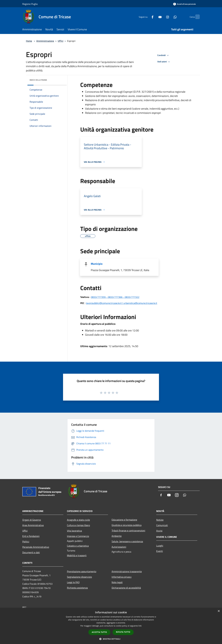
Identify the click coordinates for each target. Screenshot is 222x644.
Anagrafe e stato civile (78, 520)
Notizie (160, 520)
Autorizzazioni (119, 547)
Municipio (97, 264)
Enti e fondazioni (31, 536)
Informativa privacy (122, 577)
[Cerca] (196, 17)
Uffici (61, 41)
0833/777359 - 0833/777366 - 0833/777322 (115, 297)
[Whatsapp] (169, 17)
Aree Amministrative (33, 525)
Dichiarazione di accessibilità (126, 588)
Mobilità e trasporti (77, 555)
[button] (111, 639)
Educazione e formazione (124, 520)
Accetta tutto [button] (99, 632)
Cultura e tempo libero (78, 525)
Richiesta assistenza (77, 588)
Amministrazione (45, 41)
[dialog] (111, 626)
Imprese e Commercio (78, 536)
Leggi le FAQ (73, 582)
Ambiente (117, 536)
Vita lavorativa (74, 531)
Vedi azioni (164, 62)
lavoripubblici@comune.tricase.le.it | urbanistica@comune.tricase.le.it (122, 303)
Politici (26, 542)
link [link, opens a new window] (140, 626)
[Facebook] (147, 17)
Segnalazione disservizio (79, 577)
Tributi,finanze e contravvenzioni (128, 531)
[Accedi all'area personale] (184, 4)
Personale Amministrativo (36, 547)
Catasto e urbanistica (78, 546)
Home (29, 41)
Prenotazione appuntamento (82, 571)
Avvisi (159, 531)
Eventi (160, 551)
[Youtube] (154, 17)
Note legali (117, 582)
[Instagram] (162, 17)
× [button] (219, 611)
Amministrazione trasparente (127, 571)
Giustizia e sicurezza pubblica (127, 525)
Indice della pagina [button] (38, 80)
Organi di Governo (32, 520)
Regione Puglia (30, 4)
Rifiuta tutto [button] (123, 632)
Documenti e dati (31, 552)
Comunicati (162, 525)
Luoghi (160, 546)
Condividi (163, 55)
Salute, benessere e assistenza (127, 541)
